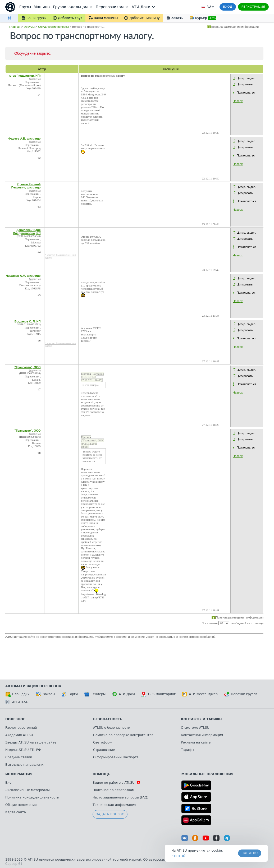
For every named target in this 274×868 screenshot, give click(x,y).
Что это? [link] (179, 856)
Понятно (250, 853)
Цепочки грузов (241, 694)
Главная (15, 27)
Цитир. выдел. (246, 78)
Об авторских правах (161, 860)
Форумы (29, 27)
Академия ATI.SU (19, 735)
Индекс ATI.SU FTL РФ (23, 750)
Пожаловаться (246, 93)
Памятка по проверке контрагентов (123, 735)
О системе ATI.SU (195, 728)
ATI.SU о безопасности (112, 728)
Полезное (15, 719)
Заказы (45, 694)
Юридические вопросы (54, 27)
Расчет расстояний (21, 728)
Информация (19, 774)
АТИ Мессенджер (200, 694)
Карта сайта (16, 812)
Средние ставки (19, 757)
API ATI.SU (17, 702)
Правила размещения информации (235, 27)
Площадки (17, 694)
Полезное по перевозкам (113, 790)
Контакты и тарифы (202, 719)
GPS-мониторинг (158, 694)
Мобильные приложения (207, 774)
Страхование (104, 750)
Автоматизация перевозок (33, 686)
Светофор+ (103, 742)
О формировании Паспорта (116, 757)
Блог (9, 783)
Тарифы (188, 750)
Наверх (238, 101)
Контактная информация (202, 735)
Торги (70, 694)
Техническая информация (114, 805)
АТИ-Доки (123, 694)
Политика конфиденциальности (32, 797)
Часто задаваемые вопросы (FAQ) (120, 797)
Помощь (101, 774)
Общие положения (21, 805)
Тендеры (95, 694)
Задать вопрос (110, 814)
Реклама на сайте (196, 742)
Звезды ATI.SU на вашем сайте (31, 742)
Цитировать (245, 84)
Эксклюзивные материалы (28, 790)
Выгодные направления (25, 765)
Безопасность (108, 719)
